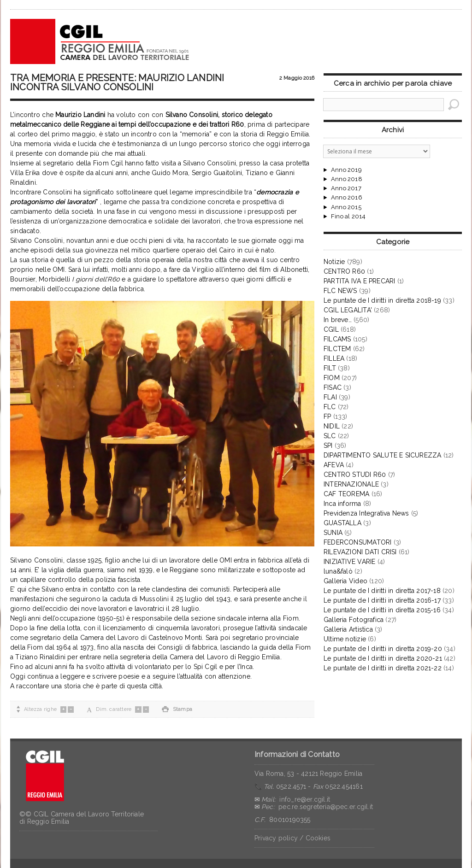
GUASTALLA (342, 523)
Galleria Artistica (348, 629)
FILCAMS (337, 339)
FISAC (333, 387)
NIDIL (332, 426)
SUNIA (333, 533)
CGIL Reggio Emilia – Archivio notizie (100, 41)
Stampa (177, 709)
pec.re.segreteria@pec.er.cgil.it (326, 807)
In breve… (338, 320)
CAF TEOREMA (346, 494)
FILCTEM (337, 349)
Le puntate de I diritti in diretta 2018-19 (382, 300)
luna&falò (338, 571)
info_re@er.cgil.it (305, 799)
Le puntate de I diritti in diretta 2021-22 (383, 668)
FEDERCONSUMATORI (357, 542)
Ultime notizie (345, 639)
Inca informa (342, 504)
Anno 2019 (346, 170)
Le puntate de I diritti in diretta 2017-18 (382, 591)
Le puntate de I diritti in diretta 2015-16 (382, 610)
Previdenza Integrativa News (366, 513)
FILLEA (334, 358)
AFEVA (334, 465)
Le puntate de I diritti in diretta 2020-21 (383, 658)
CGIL (331, 329)
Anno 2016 (347, 198)
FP (327, 416)
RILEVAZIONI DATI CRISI (360, 552)
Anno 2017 (346, 188)
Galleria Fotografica (354, 620)
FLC (330, 407)
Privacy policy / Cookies (292, 838)
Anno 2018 (347, 179)
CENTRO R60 (344, 271)
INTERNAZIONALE (351, 484)
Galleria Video (345, 581)
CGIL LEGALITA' (348, 310)
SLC (330, 436)
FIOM (332, 378)
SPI (328, 446)
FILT (330, 368)
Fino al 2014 (348, 217)
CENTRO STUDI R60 (355, 475)
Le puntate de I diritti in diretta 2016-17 (382, 600)
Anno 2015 (346, 207)
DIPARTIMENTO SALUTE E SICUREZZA (383, 455)
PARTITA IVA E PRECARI (359, 281)
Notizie (334, 262)
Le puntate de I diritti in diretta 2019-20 (383, 649)
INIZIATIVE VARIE (349, 562)
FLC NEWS (340, 291)
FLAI (330, 397)
